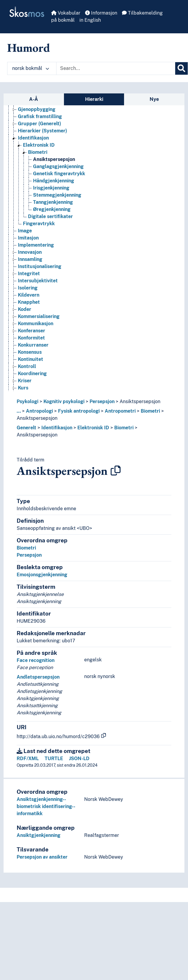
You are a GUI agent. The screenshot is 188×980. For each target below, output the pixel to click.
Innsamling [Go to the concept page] (30, 259)
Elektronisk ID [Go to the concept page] (39, 145)
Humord (29, 48)
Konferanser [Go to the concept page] (32, 331)
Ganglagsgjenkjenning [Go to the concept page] (58, 166)
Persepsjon (102, 401)
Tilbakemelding (142, 13)
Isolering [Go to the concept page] (28, 288)
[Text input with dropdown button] (116, 68)
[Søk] (181, 68)
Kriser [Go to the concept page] (25, 381)
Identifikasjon (57, 428)
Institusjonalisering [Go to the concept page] (40, 266)
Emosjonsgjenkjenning (42, 575)
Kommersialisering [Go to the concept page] (39, 316)
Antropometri (120, 411)
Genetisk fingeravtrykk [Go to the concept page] (59, 174)
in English (90, 20)
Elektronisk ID (93, 428)
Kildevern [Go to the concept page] (29, 295)
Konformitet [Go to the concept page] (31, 338)
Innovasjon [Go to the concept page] (30, 252)
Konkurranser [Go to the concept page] (33, 345)
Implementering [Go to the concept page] (36, 245)
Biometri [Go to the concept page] (38, 152)
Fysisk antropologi (79, 411)
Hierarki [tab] (94, 99)
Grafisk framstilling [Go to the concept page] (40, 116)
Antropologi (39, 411)
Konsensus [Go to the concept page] (30, 352)
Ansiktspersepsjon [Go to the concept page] (54, 159)
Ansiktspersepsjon (140, 401)
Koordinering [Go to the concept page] (32, 374)
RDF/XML (28, 759)
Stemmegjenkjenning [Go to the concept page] (57, 195)
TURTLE (54, 759)
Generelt (26, 428)
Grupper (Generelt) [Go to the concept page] (39, 124)
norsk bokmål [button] (31, 68)
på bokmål (63, 20)
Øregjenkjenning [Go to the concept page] (52, 209)
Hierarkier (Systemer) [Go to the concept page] (42, 131)
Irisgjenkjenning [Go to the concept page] (51, 188)
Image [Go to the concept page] (25, 231)
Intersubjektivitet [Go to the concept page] (38, 281)
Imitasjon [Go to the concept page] (28, 238)
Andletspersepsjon (38, 677)
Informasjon (101, 13)
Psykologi (28, 401)
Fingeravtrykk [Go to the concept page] (39, 224)
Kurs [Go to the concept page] (23, 388)
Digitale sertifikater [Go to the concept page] (50, 216)
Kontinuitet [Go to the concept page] (30, 359)
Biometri (150, 411)
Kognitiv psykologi (64, 401)
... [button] (19, 411)
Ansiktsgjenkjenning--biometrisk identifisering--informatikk (46, 806)
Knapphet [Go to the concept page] (29, 302)
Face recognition (36, 660)
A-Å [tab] (34, 99)
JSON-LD (79, 759)
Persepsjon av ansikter (42, 857)
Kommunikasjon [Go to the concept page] (36, 324)
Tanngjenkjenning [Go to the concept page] (53, 202)
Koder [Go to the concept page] (25, 309)
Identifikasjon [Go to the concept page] (33, 138)
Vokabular (66, 13)
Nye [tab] (154, 99)
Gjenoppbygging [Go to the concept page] (37, 109)
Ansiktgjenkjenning (39, 835)
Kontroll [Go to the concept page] (27, 366)
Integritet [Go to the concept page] (29, 274)
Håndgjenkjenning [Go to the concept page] (54, 181)
